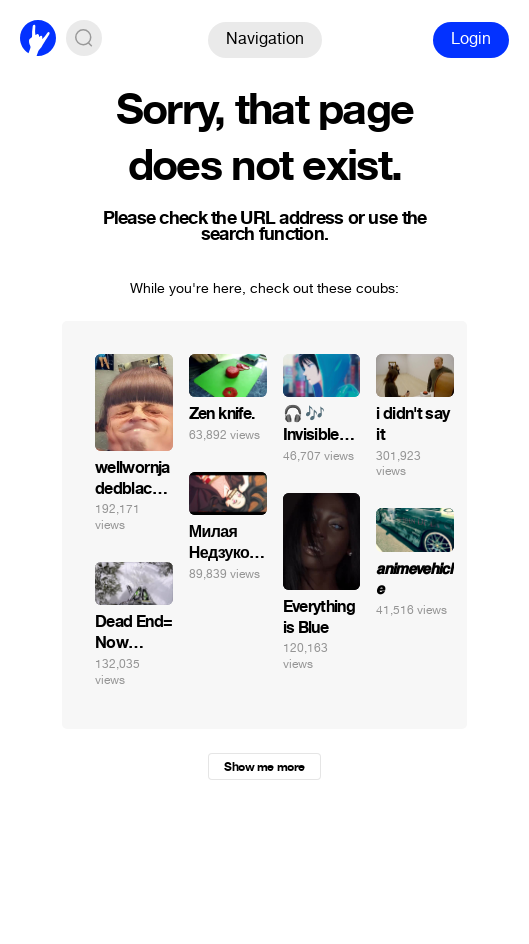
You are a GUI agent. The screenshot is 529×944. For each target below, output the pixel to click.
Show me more (264, 767)
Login (471, 38)
